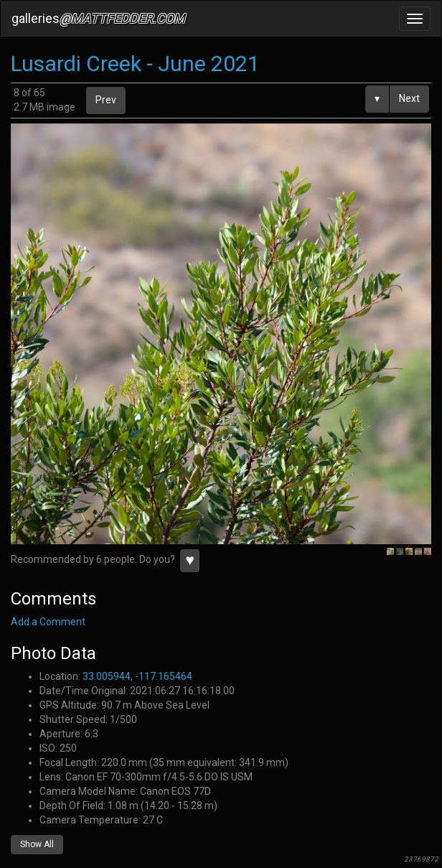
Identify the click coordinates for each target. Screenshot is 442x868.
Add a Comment (48, 622)
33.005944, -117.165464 (137, 676)
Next (409, 98)
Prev (106, 100)
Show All (37, 844)
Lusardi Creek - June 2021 (135, 64)
